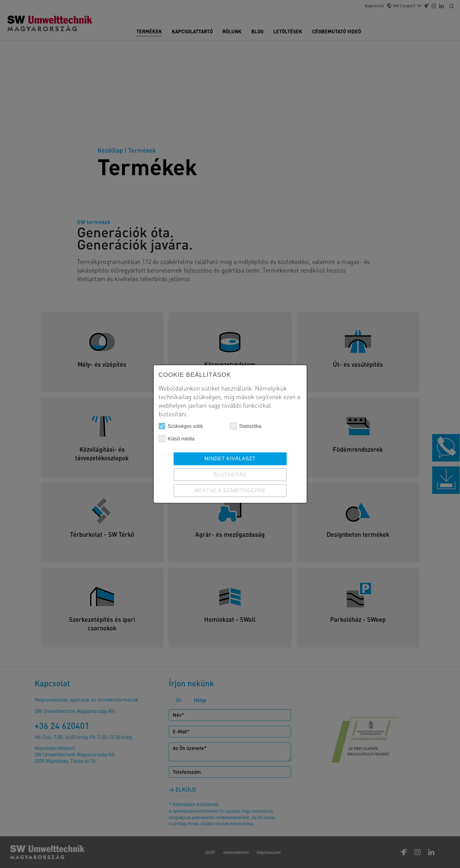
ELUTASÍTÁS (230, 475)
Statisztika (246, 426)
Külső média (177, 439)
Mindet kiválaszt (230, 459)
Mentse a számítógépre (230, 490)
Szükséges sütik (181, 426)
